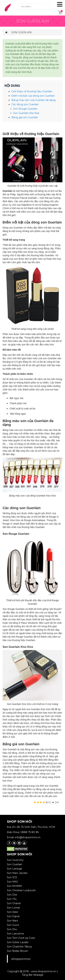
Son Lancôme (15, 934)
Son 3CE (12, 877)
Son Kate (12, 912)
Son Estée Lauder (18, 942)
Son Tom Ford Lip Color (21, 938)
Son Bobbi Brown (18, 951)
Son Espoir (13, 916)
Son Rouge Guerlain (25, 109)
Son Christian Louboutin (21, 890)
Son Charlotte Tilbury (19, 947)
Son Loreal (13, 908)
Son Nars (12, 921)
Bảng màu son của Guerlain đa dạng (33, 100)
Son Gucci (13, 925)
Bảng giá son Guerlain (25, 117)
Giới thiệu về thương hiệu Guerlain (32, 91)
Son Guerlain (21, 32)
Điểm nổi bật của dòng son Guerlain (33, 96)
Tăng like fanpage (33, 975)
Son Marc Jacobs (17, 873)
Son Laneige (15, 869)
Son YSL (12, 899)
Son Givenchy (15, 860)
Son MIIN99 (14, 886)
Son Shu (12, 929)
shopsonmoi (21, 959)
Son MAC (13, 882)
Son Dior (12, 895)
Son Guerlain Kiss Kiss (26, 113)
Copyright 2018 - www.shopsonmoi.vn (32, 971)
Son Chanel (14, 903)
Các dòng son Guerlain (25, 104)
